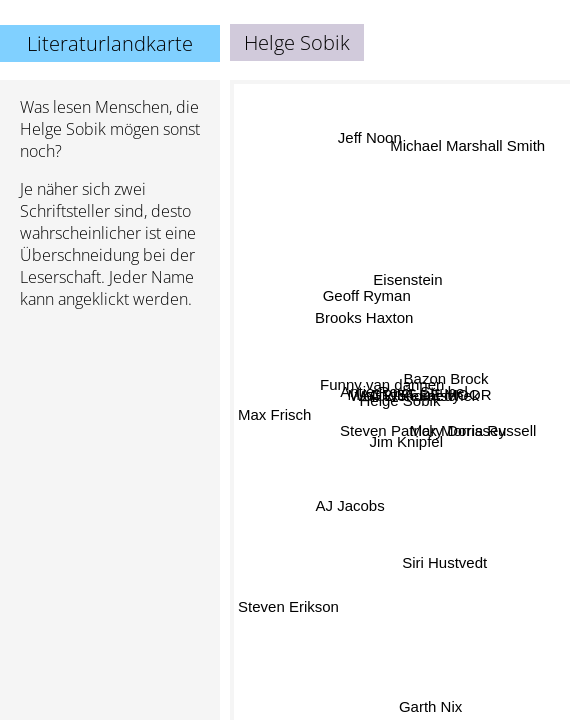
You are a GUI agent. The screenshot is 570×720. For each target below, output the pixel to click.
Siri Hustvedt (444, 562)
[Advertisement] (110, 431)
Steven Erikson (288, 605)
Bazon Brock (446, 380)
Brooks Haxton (364, 317)
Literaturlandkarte (110, 43)
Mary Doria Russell (472, 431)
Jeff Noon (369, 138)
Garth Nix (429, 706)
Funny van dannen (382, 385)
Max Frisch (274, 415)
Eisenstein (408, 279)
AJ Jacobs (350, 505)
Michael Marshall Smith (468, 147)
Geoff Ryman (366, 298)
